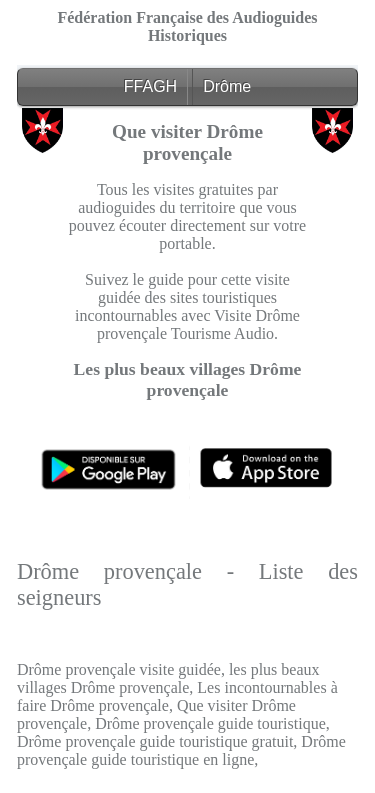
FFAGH (150, 86)
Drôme (227, 86)
